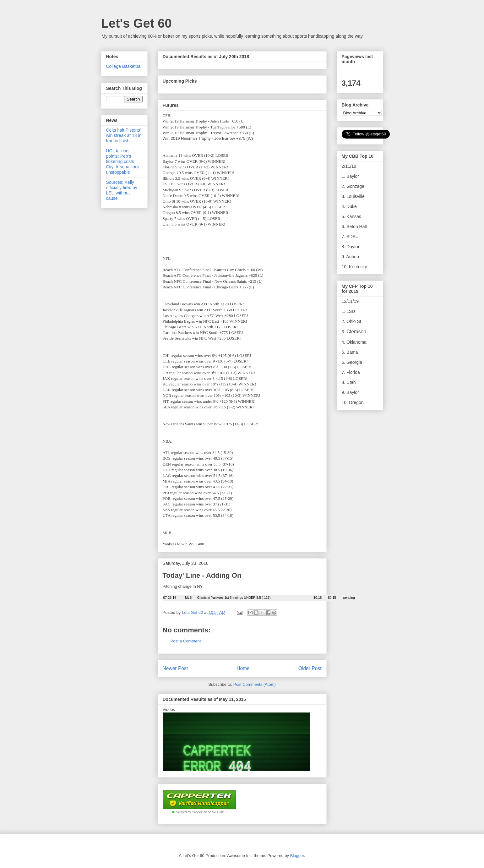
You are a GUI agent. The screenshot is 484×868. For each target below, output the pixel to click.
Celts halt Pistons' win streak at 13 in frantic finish (124, 135)
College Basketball (124, 66)
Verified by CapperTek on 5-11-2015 (201, 812)
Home (243, 668)
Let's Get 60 (136, 23)
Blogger (297, 856)
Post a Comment (186, 641)
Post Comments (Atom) (255, 684)
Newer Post (175, 668)
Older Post (310, 668)
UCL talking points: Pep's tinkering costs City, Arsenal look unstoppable (123, 161)
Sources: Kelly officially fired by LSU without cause (122, 190)
